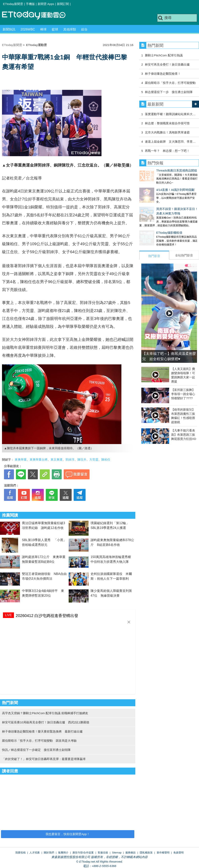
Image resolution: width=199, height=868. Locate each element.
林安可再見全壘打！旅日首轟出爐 (167, 64)
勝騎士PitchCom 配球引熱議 (164, 55)
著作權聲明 (163, 853)
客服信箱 (103, 853)
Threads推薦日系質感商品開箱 (160, 170)
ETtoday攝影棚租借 (152, 225)
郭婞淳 (70, 460)
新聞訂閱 (63, 4)
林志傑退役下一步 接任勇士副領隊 (169, 92)
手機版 (30, 4)
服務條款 (131, 853)
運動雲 (37, 15)
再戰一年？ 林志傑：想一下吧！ (167, 151)
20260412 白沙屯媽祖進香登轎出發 (47, 616)
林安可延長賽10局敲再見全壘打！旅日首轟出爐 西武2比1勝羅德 (46, 722)
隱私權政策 (146, 853)
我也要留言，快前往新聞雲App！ (68, 834)
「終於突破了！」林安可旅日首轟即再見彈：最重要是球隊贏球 (44, 759)
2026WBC (28, 29)
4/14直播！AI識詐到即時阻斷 (159, 186)
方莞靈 (94, 460)
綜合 (84, 29)
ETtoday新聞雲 (13, 4)
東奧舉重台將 (39, 460)
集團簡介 (63, 853)
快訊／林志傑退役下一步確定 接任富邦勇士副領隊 (36, 750)
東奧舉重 (21, 460)
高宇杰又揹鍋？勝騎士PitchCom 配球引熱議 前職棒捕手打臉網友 (45, 713)
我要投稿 (20, 853)
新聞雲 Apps (46, 4)
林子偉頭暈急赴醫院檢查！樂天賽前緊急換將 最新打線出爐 (42, 731)
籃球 (55, 29)
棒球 (43, 29)
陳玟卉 (82, 460)
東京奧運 (57, 460)
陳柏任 (106, 460)
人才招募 (35, 853)
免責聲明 (179, 853)
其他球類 (70, 29)
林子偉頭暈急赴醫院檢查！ (163, 74)
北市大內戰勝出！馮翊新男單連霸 (167, 132)
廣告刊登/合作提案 (83, 853)
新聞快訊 (9, 29)
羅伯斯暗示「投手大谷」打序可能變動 (170, 83)
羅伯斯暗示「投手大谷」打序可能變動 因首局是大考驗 (39, 741)
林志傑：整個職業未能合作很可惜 (167, 123)
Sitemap (117, 853)
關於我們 (49, 853)
